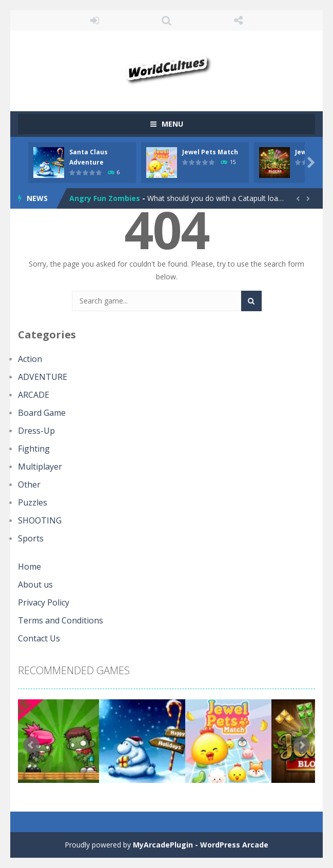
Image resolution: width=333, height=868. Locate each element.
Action (30, 359)
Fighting (34, 449)
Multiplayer (40, 467)
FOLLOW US (238, 21)
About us (35, 584)
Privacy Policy (44, 602)
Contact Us (39, 638)
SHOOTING (40, 520)
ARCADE (34, 395)
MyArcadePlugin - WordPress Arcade (201, 845)
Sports (31, 538)
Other (29, 485)
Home (30, 567)
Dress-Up (36, 431)
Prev (31, 745)
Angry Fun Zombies (105, 198)
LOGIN (95, 21)
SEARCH (167, 21)
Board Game (42, 413)
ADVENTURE (43, 377)
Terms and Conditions (61, 620)
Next (302, 745)
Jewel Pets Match (210, 152)
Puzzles (33, 502)
